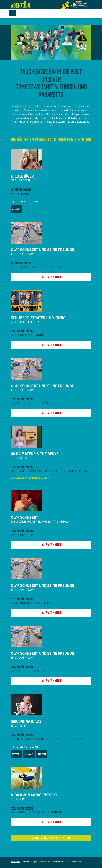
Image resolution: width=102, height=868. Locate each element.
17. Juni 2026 (22, 599)
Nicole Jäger (22, 176)
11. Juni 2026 (22, 399)
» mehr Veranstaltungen (51, 838)
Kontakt (66, 862)
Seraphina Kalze (26, 721)
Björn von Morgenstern (34, 795)
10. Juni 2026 (22, 331)
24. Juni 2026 (22, 735)
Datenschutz (44, 862)
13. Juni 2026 (22, 467)
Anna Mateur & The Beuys (35, 454)
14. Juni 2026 (22, 531)
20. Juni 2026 (22, 667)
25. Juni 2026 (22, 808)
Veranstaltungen (29, 862)
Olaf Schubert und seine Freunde (42, 250)
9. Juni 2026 (21, 263)
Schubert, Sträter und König (38, 318)
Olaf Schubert (25, 517)
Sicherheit (56, 862)
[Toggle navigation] (12, 13)
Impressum (76, 862)
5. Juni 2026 (21, 190)
